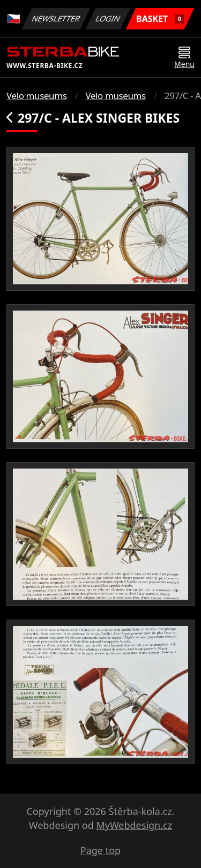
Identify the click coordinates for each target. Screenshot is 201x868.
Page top (100, 850)
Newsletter (56, 18)
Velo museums (36, 96)
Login (108, 18)
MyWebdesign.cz (134, 825)
